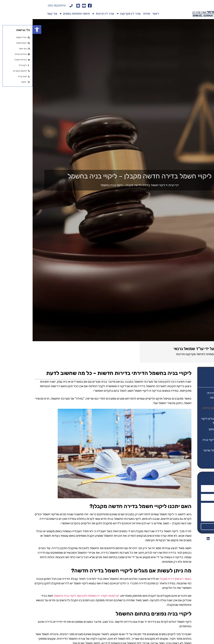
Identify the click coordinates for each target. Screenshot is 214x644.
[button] (4, 30)
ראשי (123, 14)
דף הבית (141, 185)
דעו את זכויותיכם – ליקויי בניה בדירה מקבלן (188, 442)
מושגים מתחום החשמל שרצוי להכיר (188, 453)
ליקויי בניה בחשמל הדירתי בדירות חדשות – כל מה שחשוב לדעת (190, 398)
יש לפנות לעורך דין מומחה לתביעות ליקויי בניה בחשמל (54, 596)
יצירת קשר (199, 461)
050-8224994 (24, 6)
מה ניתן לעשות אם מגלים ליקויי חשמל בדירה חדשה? (187, 421)
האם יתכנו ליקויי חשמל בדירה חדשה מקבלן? (188, 410)
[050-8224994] (38, 6)
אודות (114, 14)
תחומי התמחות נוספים (42, 14)
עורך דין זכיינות (71, 14)
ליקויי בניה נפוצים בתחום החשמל (191, 431)
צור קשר (19, 14)
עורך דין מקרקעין (96, 14)
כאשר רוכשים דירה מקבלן (143, 579)
